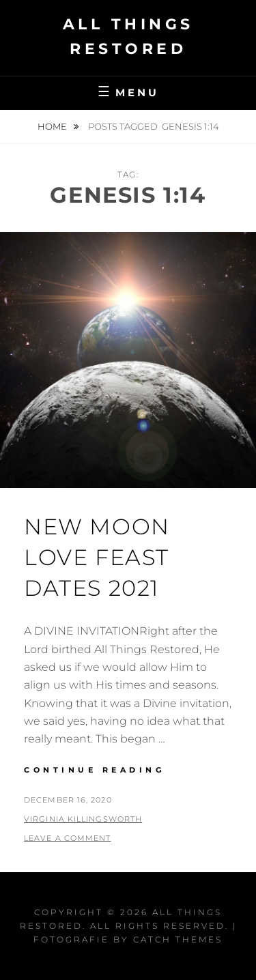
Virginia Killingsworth (83, 819)
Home (53, 126)
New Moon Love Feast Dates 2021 (97, 557)
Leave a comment (68, 838)
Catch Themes (178, 939)
